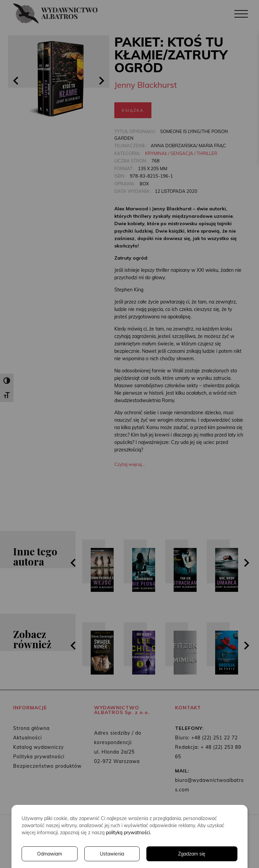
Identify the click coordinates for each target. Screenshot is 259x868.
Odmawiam (50, 854)
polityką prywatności (128, 833)
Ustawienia (112, 854)
